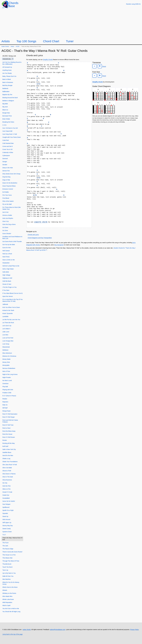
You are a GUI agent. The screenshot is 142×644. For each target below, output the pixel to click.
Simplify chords (98, 81)
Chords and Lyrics (33, 235)
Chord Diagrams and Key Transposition (40, 238)
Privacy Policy (134, 630)
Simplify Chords (48, 60)
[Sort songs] (8, 59)
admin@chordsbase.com (58, 630)
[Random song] (133, 4)
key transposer (59, 245)
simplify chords (41, 222)
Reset (103, 66)
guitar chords (27, 630)
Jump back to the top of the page (13, 634)
